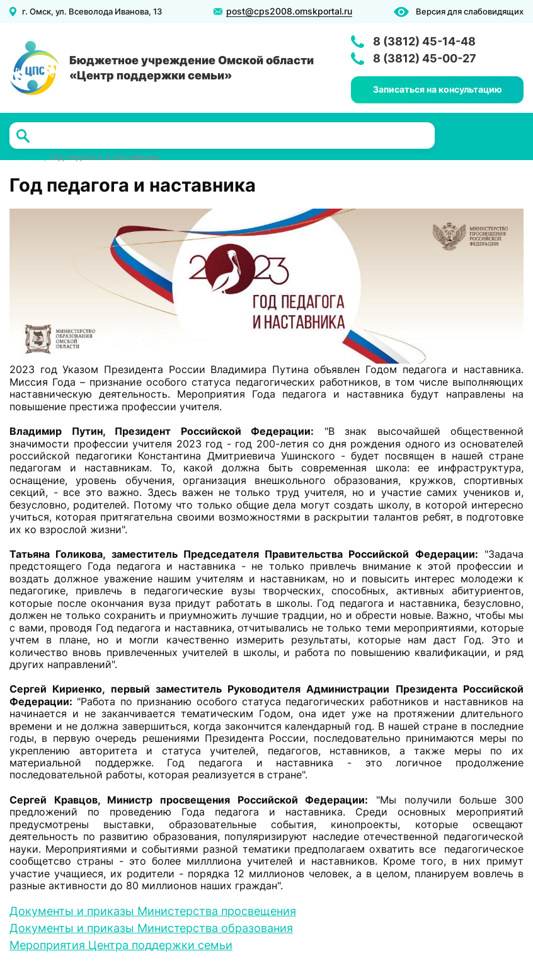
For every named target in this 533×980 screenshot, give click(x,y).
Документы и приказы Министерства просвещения (153, 911)
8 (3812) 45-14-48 (424, 41)
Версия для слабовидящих (470, 12)
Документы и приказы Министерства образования (151, 928)
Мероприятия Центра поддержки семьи (121, 945)
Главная (26, 157)
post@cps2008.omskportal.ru (289, 11)
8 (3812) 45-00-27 (425, 58)
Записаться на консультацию (438, 89)
